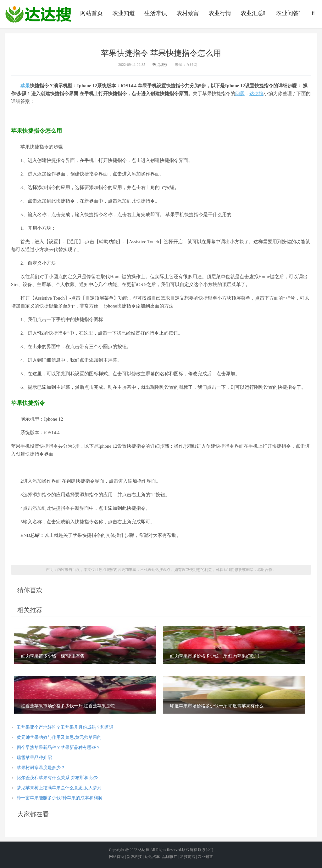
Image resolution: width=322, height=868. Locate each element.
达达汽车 (152, 857)
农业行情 (220, 13)
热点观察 (160, 65)
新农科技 (134, 857)
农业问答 (289, 13)
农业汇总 (254, 13)
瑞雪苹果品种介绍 (34, 758)
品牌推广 (170, 857)
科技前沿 (188, 857)
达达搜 (256, 94)
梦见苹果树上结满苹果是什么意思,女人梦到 (59, 788)
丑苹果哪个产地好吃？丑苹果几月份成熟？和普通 (65, 727)
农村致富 (188, 13)
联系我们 (206, 850)
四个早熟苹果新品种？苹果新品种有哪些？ (58, 747)
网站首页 (92, 13)
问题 (240, 94)
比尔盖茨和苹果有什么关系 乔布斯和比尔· (57, 778)
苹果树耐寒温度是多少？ (41, 768)
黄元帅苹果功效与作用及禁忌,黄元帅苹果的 (59, 737)
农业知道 (124, 13)
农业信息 (38, 14)
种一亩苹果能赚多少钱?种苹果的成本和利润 (59, 798)
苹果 (25, 86)
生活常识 (156, 13)
